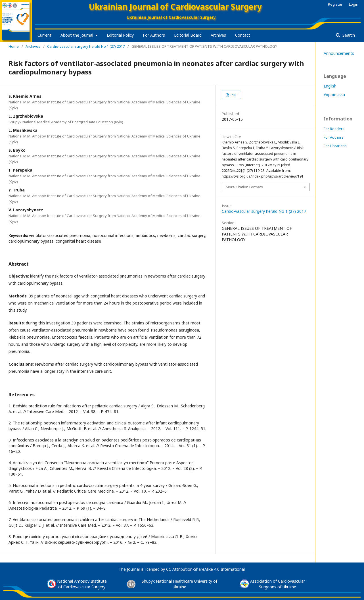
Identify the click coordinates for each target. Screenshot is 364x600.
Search (348, 35)
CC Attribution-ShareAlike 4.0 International (205, 569)
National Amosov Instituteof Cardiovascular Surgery (82, 584)
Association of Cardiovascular (278, 581)
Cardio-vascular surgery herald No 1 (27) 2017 (86, 46)
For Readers (334, 129)
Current (44, 35)
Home (14, 46)
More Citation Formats (244, 187)
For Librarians (335, 146)
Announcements (339, 53)
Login (354, 4)
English (330, 86)
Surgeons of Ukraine (278, 587)
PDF (233, 95)
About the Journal (77, 35)
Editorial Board (188, 35)
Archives (218, 35)
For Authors (154, 35)
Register (335, 4)
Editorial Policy (120, 35)
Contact (243, 35)
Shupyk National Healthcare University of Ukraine (179, 584)
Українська (334, 94)
